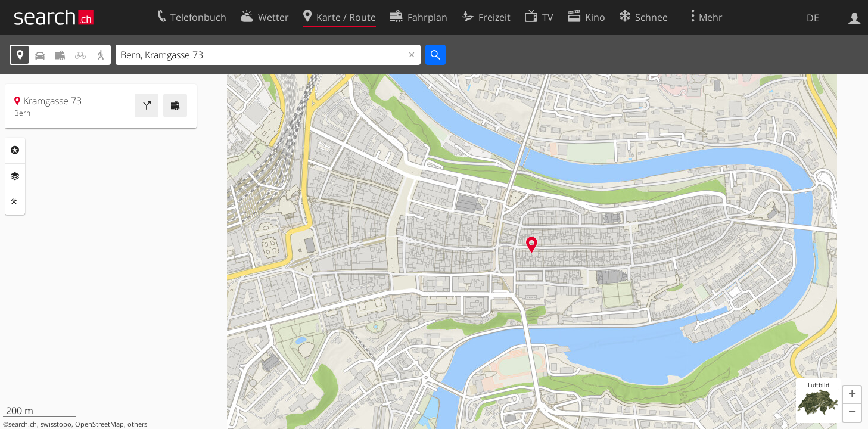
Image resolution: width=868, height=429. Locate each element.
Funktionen (15, 202)
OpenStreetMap (99, 424)
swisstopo (56, 424)
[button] (852, 395)
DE (813, 18)
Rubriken (15, 150)
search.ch (23, 424)
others (137, 424)
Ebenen (15, 176)
